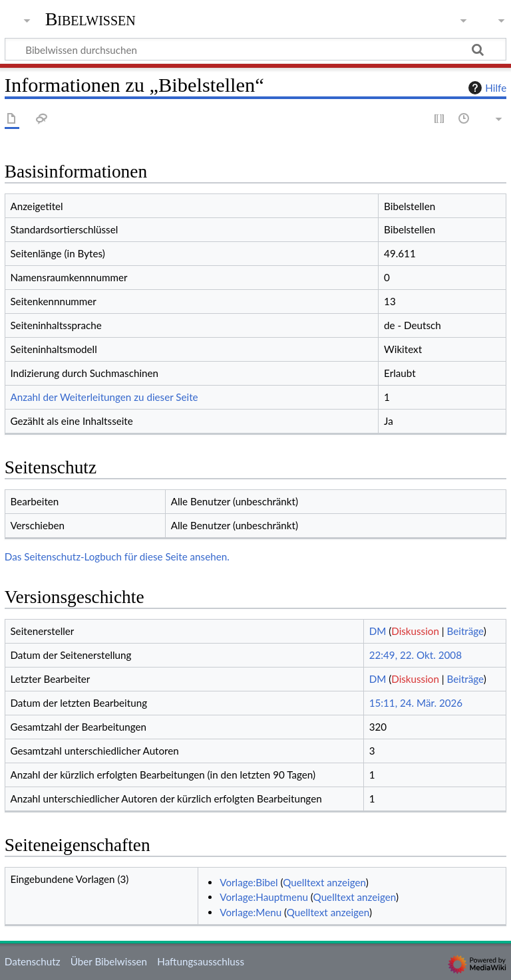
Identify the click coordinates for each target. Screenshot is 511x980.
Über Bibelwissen (109, 961)
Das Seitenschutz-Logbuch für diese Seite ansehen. (117, 556)
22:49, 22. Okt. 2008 (416, 655)
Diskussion (415, 631)
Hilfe (486, 88)
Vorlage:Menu (251, 912)
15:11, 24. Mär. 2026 (416, 703)
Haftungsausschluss (201, 961)
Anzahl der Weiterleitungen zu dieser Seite (104, 397)
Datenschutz (33, 961)
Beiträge (465, 631)
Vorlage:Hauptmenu (264, 897)
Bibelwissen (90, 19)
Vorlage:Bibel (249, 882)
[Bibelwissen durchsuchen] (255, 49)
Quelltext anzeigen (324, 882)
